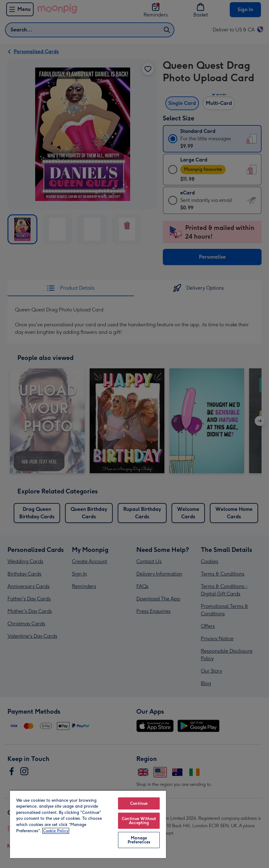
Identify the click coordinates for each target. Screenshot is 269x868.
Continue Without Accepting (139, 821)
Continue (139, 803)
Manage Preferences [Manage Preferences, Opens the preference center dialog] (139, 840)
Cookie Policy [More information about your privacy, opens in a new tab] (56, 831)
